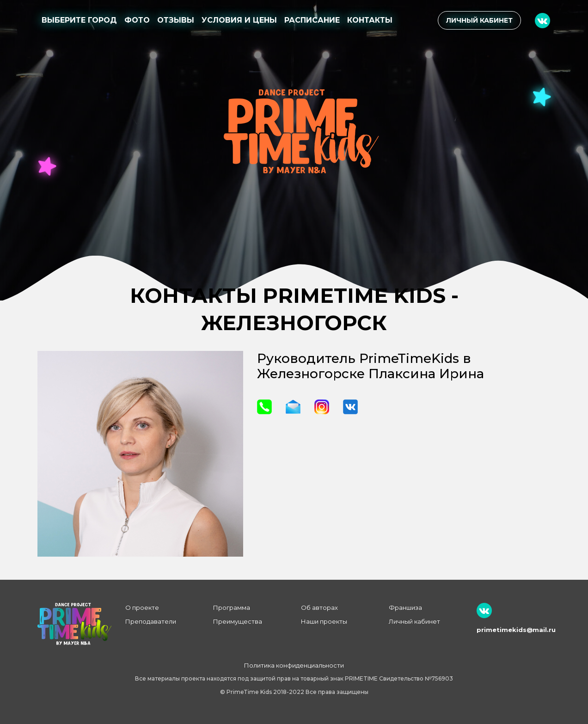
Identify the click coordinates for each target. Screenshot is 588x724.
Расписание (312, 20)
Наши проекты (324, 621)
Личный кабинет (479, 20)
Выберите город (79, 20)
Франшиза (405, 607)
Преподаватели (151, 621)
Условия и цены (239, 20)
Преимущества (238, 621)
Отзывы (176, 20)
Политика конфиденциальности (294, 665)
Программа (232, 607)
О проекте (142, 607)
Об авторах (319, 607)
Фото (137, 20)
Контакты (370, 20)
